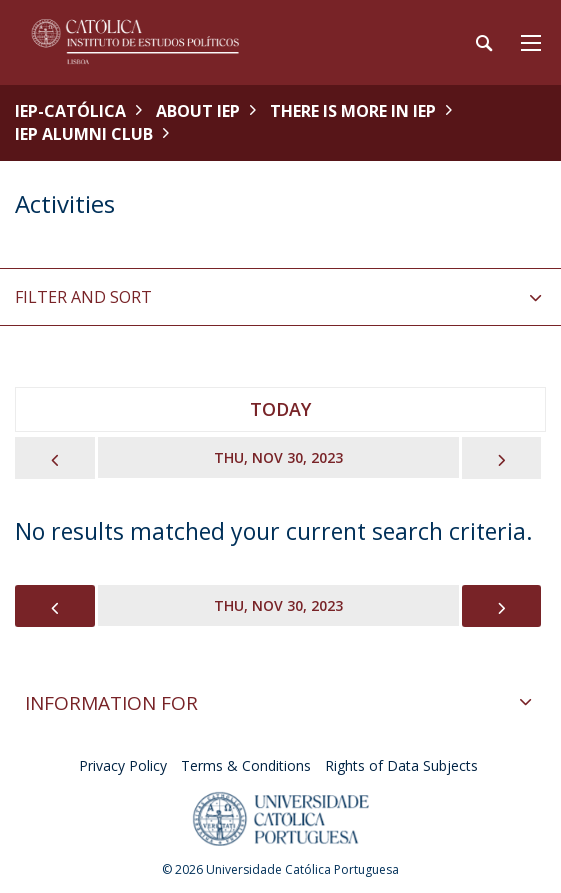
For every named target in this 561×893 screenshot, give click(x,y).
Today (280, 409)
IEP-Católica (70, 111)
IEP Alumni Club (84, 134)
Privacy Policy (123, 765)
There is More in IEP (353, 111)
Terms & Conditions (246, 765)
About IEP (198, 111)
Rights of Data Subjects (401, 765)
